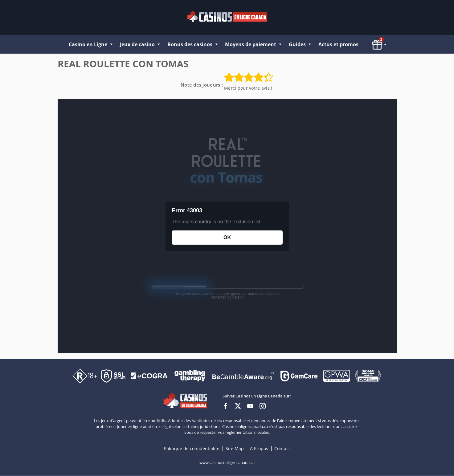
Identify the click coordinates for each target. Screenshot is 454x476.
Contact (282, 448)
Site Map (235, 448)
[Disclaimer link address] (149, 375)
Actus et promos (338, 44)
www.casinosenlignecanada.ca (227, 462)
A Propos (260, 448)
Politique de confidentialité (192, 448)
